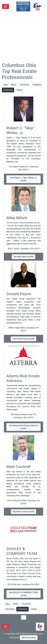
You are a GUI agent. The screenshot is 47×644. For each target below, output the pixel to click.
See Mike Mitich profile (23, 257)
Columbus (8, 90)
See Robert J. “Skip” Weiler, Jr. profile (23, 179)
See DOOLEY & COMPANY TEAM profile (23, 594)
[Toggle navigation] (6, 6)
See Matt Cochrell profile (23, 512)
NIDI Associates (29, 638)
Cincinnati (24, 85)
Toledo (19, 90)
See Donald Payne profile (23, 339)
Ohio (6, 85)
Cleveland (37, 85)
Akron (14, 85)
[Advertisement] (23, 38)
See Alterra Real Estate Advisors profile (24, 427)
